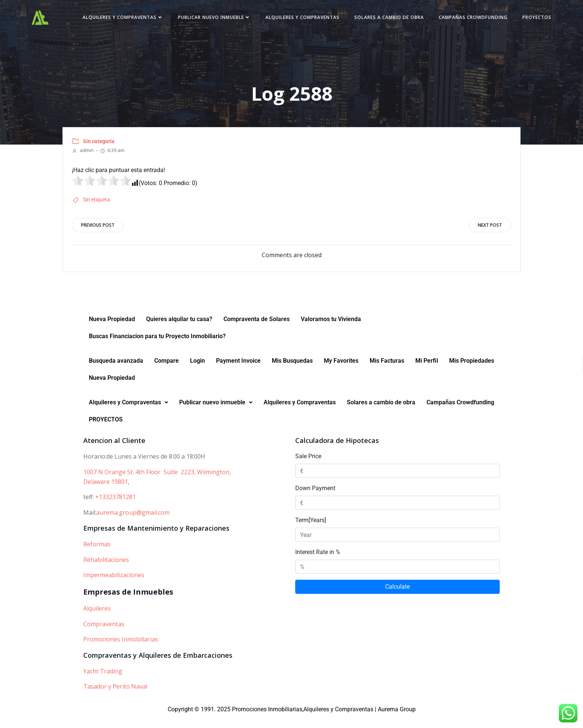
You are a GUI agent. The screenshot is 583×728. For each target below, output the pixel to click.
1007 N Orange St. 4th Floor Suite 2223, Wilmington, (157, 482)
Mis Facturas (387, 371)
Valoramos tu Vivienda (331, 330)
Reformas (97, 554)
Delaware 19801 (106, 492)
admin (85, 156)
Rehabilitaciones (106, 570)
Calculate (397, 597)
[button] (128, 413)
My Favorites (341, 371)
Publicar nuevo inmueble (247, 20)
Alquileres (97, 619)
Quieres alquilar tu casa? (179, 330)
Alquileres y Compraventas (156, 20)
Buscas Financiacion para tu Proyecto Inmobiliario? (157, 347)
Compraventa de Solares (257, 330)
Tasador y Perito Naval (115, 697)
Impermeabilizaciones (114, 586)
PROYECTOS (526, 34)
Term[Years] (311, 531)
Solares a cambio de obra (422, 20)
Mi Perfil (427, 371)
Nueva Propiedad (112, 330)
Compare (167, 371)
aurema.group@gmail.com (133, 523)
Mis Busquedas (292, 371)
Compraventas (104, 634)
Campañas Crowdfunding (506, 20)
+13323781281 (115, 507)
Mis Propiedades (472, 371)
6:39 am (114, 156)
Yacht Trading (103, 682)
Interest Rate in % (318, 563)
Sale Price (308, 467)
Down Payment (315, 499)
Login (197, 371)
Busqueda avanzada (116, 371)
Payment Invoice (238, 371)
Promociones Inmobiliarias (121, 650)
